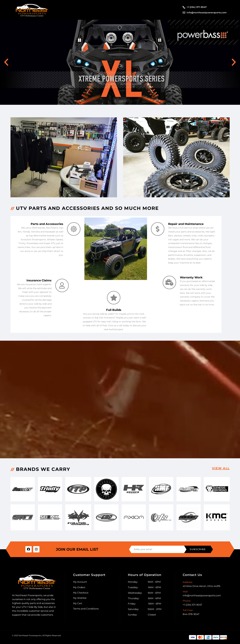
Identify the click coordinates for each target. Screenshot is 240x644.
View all (220, 468)
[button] (6, 62)
